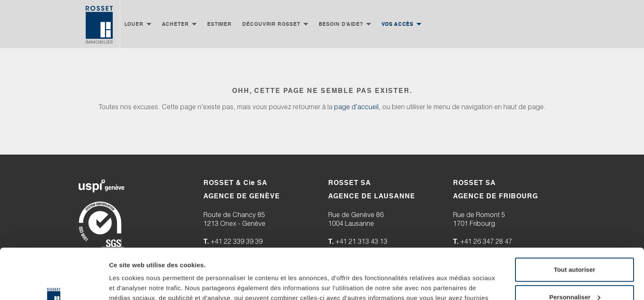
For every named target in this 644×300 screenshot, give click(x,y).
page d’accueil (356, 108)
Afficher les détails (137, 260)
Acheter (175, 24)
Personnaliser (575, 226)
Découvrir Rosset (271, 24)
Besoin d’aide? (341, 24)
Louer (134, 24)
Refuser (575, 254)
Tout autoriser (575, 199)
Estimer (219, 24)
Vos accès (398, 24)
